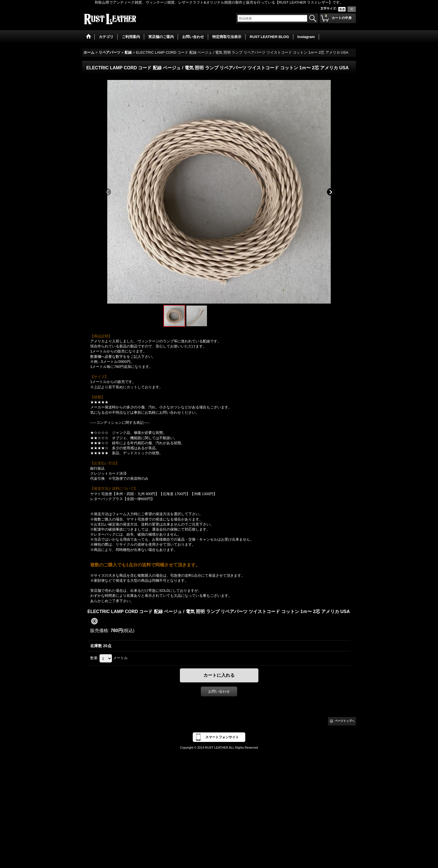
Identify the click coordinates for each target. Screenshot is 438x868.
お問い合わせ (219, 691)
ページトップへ (345, 721)
